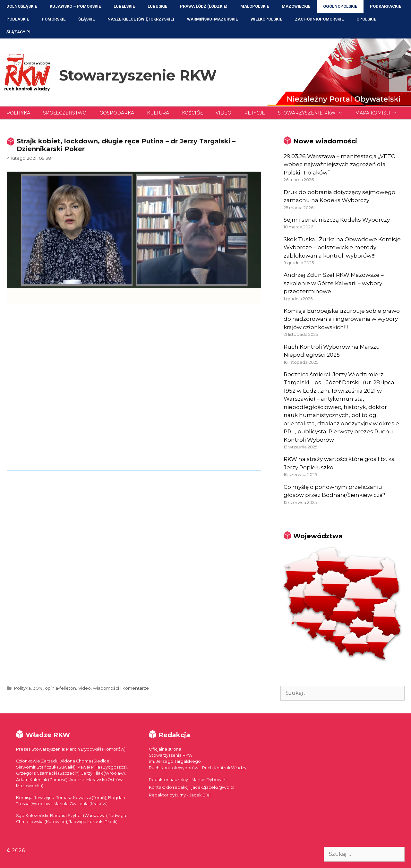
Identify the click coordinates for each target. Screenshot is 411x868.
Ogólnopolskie (340, 6)
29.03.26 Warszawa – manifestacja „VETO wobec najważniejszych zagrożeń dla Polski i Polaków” (340, 164)
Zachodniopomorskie (319, 19)
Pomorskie (54, 19)
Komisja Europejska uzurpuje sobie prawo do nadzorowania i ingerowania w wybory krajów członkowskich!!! (342, 319)
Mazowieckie (296, 6)
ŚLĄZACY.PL (19, 32)
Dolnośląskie (22, 6)
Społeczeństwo (65, 113)
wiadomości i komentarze (121, 688)
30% (38, 688)
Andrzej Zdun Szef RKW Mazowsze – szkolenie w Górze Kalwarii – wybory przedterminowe (334, 283)
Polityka (18, 113)
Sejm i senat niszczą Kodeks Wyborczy (337, 220)
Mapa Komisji (379, 113)
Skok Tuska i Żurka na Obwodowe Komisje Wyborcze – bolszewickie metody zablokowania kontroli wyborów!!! (342, 247)
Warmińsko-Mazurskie (212, 19)
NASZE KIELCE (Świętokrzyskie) (141, 19)
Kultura (158, 113)
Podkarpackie (385, 6)
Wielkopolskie (266, 19)
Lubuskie (157, 6)
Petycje (255, 113)
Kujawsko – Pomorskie (75, 6)
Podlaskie (18, 19)
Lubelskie (124, 6)
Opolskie (366, 19)
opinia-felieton (60, 688)
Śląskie (86, 19)
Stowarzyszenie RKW (138, 75)
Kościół (192, 113)
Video (223, 113)
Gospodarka (117, 113)
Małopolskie (255, 6)
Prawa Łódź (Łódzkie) (204, 6)
